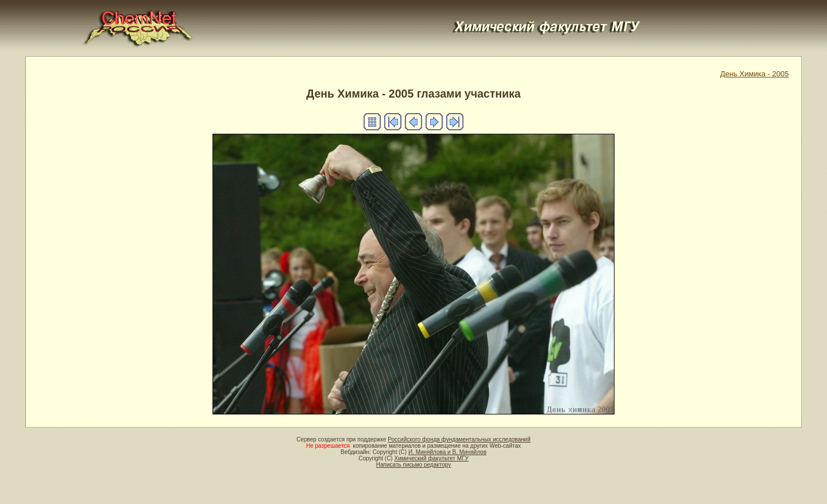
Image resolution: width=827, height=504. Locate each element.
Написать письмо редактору (413, 465)
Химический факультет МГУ (431, 458)
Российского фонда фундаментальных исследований (459, 439)
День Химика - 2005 (754, 74)
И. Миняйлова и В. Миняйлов (447, 452)
